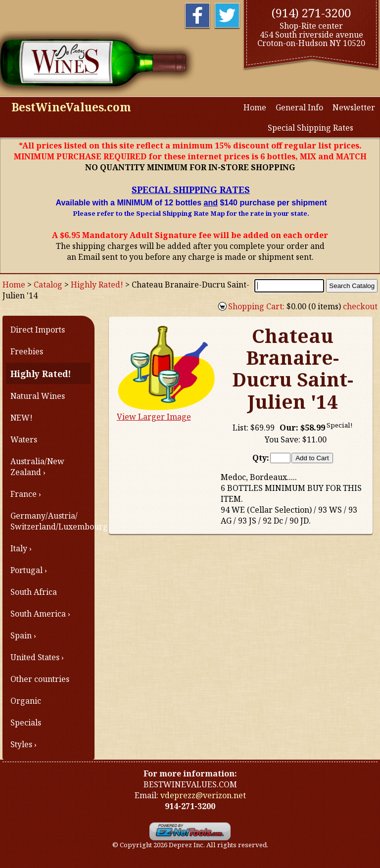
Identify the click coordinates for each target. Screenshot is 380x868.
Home (255, 107)
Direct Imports (38, 330)
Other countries (40, 679)
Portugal (26, 570)
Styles (21, 744)
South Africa (34, 592)
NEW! (22, 418)
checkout (360, 306)
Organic (26, 701)
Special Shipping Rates (311, 128)
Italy (19, 548)
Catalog (48, 285)
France (24, 494)
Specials (26, 723)
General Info (299, 107)
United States (35, 657)
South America (38, 614)
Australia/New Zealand (37, 467)
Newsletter (354, 107)
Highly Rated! (97, 285)
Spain (21, 635)
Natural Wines (38, 396)
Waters (24, 439)
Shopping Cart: (256, 306)
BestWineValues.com (71, 107)
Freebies (27, 351)
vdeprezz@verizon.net (203, 795)
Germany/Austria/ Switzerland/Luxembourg (50, 521)
